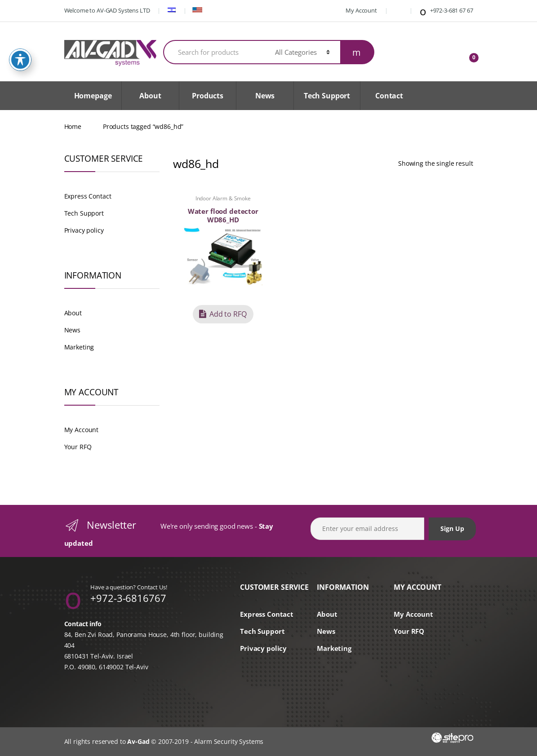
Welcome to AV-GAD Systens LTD (107, 10)
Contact (389, 96)
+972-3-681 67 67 (446, 11)
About (150, 96)
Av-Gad (138, 741)
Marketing (79, 347)
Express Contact (88, 196)
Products (208, 96)
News (265, 96)
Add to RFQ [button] (228, 314)
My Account (357, 10)
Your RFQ (78, 447)
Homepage (93, 96)
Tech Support (327, 96)
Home (73, 126)
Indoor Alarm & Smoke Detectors (223, 201)
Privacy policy (84, 230)
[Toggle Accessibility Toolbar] (20, 43)
